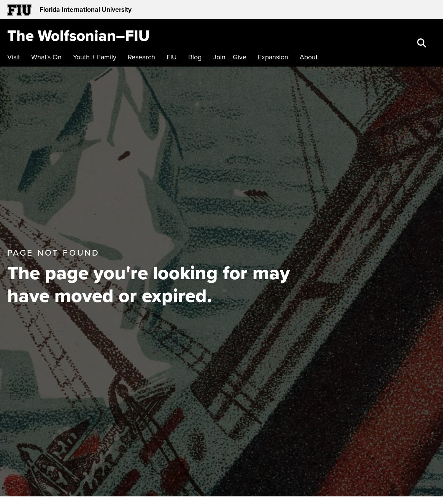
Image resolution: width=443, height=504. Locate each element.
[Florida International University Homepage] (114, 10)
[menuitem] (15, 57)
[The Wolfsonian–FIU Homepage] (79, 35)
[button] (423, 44)
